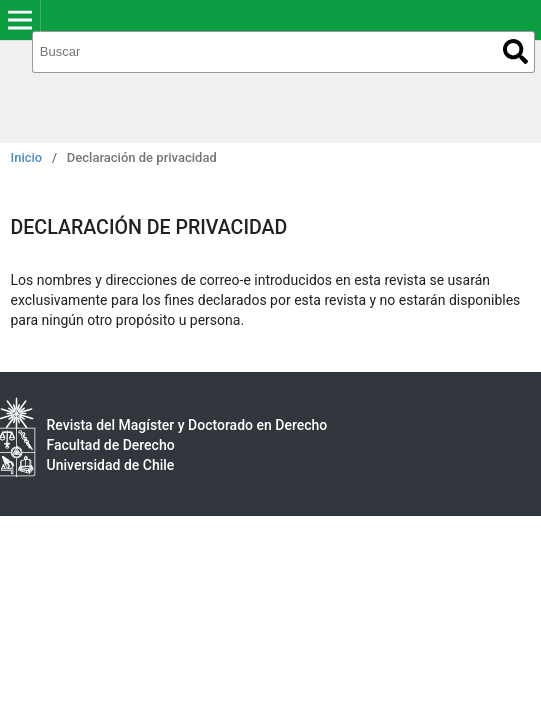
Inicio (27, 157)
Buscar (515, 51)
